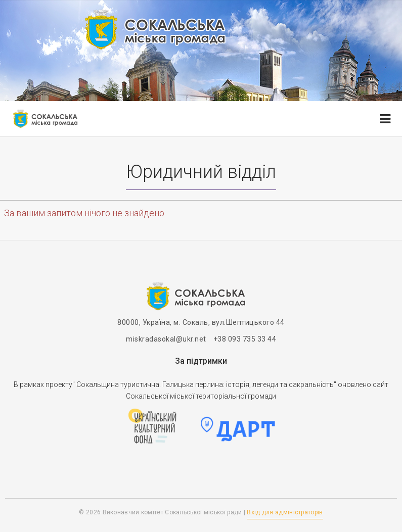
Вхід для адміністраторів (285, 512)
